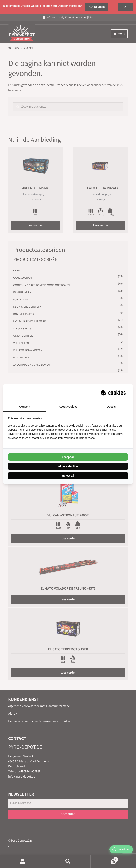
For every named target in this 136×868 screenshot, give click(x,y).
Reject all (68, 476)
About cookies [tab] (68, 407)
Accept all (68, 457)
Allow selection (68, 466)
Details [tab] (111, 407)
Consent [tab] (25, 407)
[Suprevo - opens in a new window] (114, 393)
